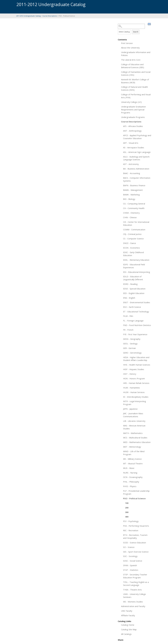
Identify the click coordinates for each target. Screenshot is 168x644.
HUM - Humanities (131, 388)
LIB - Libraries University (134, 421)
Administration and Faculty (133, 606)
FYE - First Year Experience (135, 334)
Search (136, 32)
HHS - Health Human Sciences (137, 365)
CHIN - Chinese (130, 217)
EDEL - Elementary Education (136, 260)
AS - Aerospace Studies (134, 147)
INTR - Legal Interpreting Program (135, 403)
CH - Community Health (134, 208)
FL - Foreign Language (133, 321)
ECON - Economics (131, 248)
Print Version (127, 43)
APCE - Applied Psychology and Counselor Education (137, 137)
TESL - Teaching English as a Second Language (136, 584)
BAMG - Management (133, 190)
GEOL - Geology (130, 344)
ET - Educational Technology (136, 312)
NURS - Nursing (130, 473)
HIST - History (130, 374)
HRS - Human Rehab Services (136, 383)
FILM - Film (128, 316)
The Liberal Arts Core (131, 60)
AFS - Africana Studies (133, 126)
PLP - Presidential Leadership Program (136, 492)
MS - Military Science (132, 459)
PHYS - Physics (130, 486)
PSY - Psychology (131, 521)
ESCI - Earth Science (132, 307)
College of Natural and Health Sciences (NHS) (134, 88)
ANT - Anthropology (132, 131)
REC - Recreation (131, 530)
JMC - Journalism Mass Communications (133, 415)
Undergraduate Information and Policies (136, 54)
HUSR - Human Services (134, 392)
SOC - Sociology (130, 556)
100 (127, 503)
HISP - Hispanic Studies (134, 369)
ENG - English (129, 298)
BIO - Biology (129, 199)
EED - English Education (134, 293)
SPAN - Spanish (130, 565)
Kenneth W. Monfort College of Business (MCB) (135, 81)
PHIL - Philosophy (131, 482)
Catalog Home (128, 625)
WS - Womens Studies (133, 602)
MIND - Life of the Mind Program (134, 453)
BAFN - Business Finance (134, 185)
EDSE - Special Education (134, 289)
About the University (130, 48)
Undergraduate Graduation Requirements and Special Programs (133, 110)
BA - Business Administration (136, 169)
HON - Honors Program (134, 378)
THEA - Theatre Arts (132, 590)
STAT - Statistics (131, 570)
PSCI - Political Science (134, 498)
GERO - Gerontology (132, 353)
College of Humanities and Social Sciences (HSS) (136, 73)
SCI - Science (129, 547)
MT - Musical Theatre (133, 463)
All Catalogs (126, 634)
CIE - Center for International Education (136, 223)
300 (127, 512)
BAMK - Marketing (131, 195)
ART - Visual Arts (131, 143)
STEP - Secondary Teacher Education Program (135, 576)
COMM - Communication (134, 230)
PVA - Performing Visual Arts (136, 526)
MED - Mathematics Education (137, 442)
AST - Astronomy (131, 164)
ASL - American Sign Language (137, 152)
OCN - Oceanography (133, 477)
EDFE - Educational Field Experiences (134, 266)
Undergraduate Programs (133, 117)
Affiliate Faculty (128, 615)
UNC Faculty (127, 611)
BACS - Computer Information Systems (137, 179)
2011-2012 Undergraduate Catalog (28, 16)
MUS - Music (129, 468)
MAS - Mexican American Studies (134, 427)
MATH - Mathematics (133, 433)
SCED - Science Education (135, 543)
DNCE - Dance (130, 243)
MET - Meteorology (132, 447)
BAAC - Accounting (132, 173)
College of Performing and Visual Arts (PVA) (136, 96)
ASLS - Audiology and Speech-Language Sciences (137, 158)
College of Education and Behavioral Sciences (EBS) (133, 66)
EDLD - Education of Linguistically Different (133, 278)
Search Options (135, 29)
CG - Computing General (134, 204)
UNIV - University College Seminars (134, 596)
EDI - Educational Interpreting (137, 272)
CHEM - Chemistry (131, 213)
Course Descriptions (50, 16)
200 (127, 508)
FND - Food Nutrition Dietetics (137, 325)
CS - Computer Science (133, 239)
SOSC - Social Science (133, 561)
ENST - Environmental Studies (137, 302)
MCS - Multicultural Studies (135, 438)
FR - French (128, 330)
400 (127, 517)
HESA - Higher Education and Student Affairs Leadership (136, 359)
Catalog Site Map (129, 629)
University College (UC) (131, 102)
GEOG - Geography (132, 339)
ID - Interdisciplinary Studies (136, 397)
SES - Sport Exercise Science (136, 552)
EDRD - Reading (130, 284)
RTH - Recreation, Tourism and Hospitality (135, 536)
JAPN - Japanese (130, 409)
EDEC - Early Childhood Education (133, 254)
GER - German (129, 348)
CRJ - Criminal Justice (132, 234)
